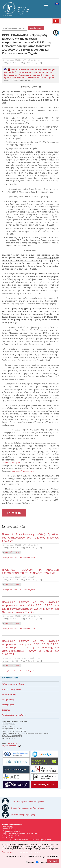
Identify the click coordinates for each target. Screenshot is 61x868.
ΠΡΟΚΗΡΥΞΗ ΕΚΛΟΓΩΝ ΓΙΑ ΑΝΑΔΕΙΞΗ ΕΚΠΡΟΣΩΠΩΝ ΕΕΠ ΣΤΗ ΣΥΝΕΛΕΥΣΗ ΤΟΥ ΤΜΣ (30, 571)
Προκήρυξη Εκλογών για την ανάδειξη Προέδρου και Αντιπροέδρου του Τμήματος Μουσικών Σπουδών (30, 538)
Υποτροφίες (8, 705)
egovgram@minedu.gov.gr (23, 471)
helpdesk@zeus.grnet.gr (12, 463)
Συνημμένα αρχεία (12, 552)
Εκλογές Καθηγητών (27, 558)
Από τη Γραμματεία (12, 689)
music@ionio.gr (14, 743)
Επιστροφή (14, 513)
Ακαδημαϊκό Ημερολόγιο (14, 715)
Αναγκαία (31, 862)
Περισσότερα (7, 852)
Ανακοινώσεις (9, 694)
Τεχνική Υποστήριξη (12, 746)
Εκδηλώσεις (8, 700)
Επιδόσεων (42, 862)
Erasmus (6, 710)
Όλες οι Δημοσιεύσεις (13, 684)
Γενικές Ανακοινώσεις (10, 558)
